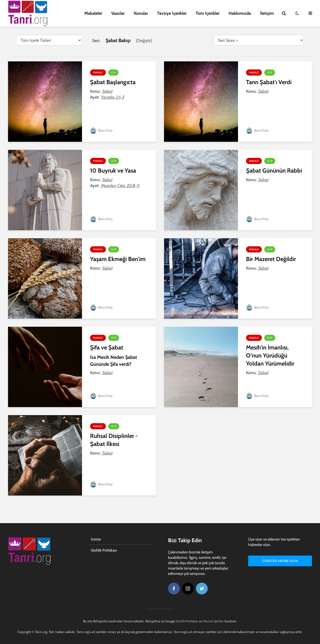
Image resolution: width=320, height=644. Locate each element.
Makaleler (93, 13)
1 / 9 (113, 72)
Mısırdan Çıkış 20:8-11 (120, 186)
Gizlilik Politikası (104, 550)
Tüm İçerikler (208, 13)
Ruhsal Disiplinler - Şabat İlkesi (114, 440)
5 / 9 (114, 249)
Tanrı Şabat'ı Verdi (269, 82)
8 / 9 (270, 338)
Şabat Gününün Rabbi (274, 171)
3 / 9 (114, 161)
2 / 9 (270, 72)
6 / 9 (270, 249)
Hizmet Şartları (213, 621)
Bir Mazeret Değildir (271, 259)
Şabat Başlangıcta (113, 82)
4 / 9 (270, 161)
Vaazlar (118, 13)
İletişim (267, 13)
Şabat (107, 91)
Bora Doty (101, 130)
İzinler (96, 539)
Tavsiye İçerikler (172, 13)
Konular (141, 13)
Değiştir (144, 41)
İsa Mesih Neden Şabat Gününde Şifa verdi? (114, 361)
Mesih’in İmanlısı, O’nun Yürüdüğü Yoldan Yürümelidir (270, 355)
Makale (98, 72)
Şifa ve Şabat (107, 347)
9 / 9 (114, 426)
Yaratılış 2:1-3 (112, 97)
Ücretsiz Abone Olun (280, 561)
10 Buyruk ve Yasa (113, 171)
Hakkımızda (240, 13)
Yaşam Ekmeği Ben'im (118, 259)
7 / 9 (114, 338)
